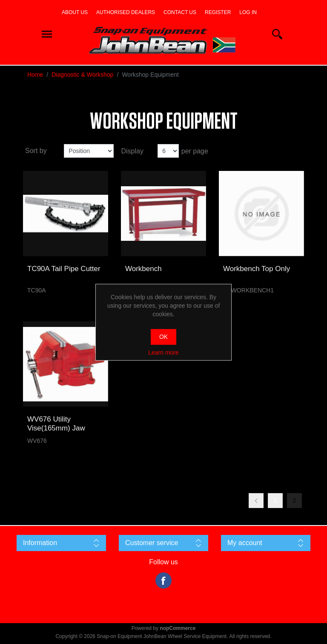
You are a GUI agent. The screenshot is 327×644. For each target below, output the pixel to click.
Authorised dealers (126, 12)
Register (218, 12)
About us (75, 12)
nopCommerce (178, 628)
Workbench (143, 269)
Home (35, 75)
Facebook (163, 580)
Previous (256, 501)
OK (163, 337)
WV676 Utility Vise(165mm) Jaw (56, 423)
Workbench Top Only (257, 269)
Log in (248, 12)
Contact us (180, 12)
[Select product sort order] (89, 151)
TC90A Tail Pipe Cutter (64, 269)
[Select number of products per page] (168, 151)
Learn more (163, 352)
